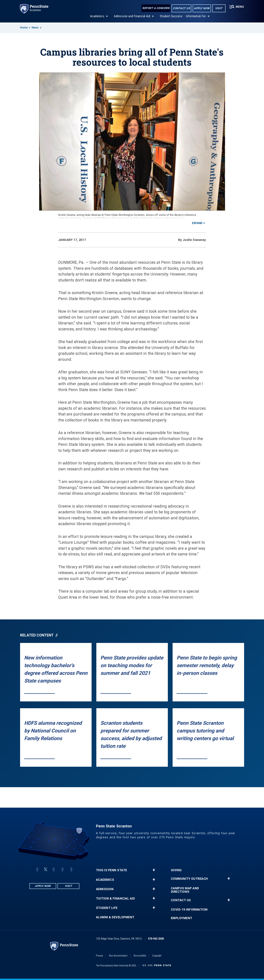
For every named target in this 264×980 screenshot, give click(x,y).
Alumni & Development (115, 917)
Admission (105, 889)
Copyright (157, 956)
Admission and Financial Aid (132, 17)
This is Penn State (112, 870)
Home (24, 28)
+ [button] (154, 870)
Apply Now (202, 8)
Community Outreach (189, 879)
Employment (182, 918)
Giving (176, 870)
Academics (97, 17)
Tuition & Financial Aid (115, 899)
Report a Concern (156, 8)
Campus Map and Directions (185, 890)
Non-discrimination (118, 956)
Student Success (171, 17)
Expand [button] (197, 223)
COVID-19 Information (189, 910)
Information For (196, 17)
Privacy (99, 956)
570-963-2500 (156, 939)
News (35, 28)
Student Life (107, 908)
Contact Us (181, 8)
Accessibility (140, 956)
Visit (219, 8)
